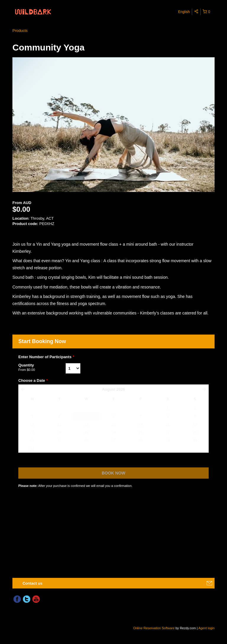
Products (20, 31)
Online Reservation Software (154, 628)
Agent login (206, 628)
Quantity (42, 368)
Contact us (32, 583)
